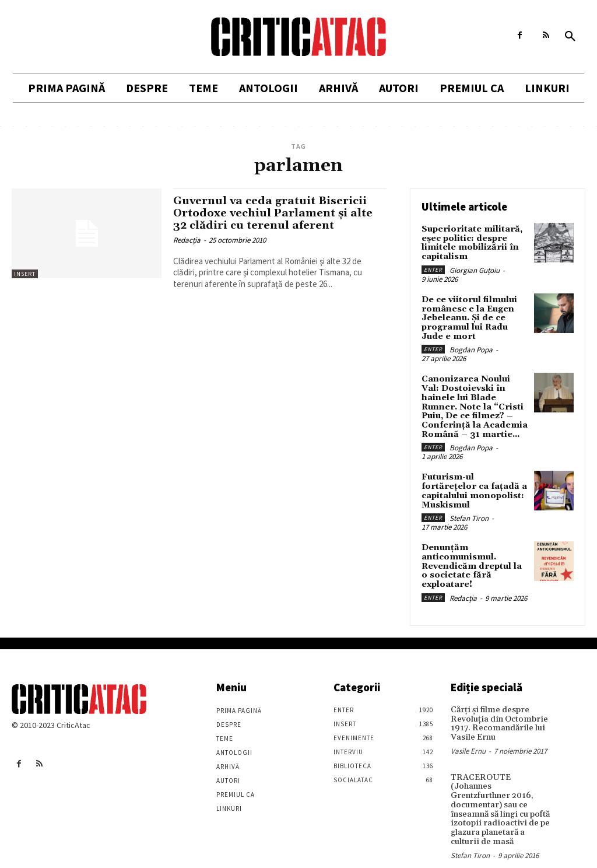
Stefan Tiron (469, 505)
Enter (433, 269)
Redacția (187, 240)
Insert (25, 274)
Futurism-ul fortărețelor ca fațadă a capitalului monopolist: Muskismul (475, 483)
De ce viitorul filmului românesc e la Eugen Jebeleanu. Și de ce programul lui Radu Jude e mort (469, 317)
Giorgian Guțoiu (475, 269)
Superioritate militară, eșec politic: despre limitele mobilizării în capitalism (470, 243)
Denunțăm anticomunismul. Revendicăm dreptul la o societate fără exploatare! (475, 553)
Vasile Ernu (468, 736)
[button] (570, 37)
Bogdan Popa (471, 348)
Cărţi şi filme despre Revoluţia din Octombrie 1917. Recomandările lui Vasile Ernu (497, 709)
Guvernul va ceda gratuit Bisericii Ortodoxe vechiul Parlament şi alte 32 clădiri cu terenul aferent (277, 213)
